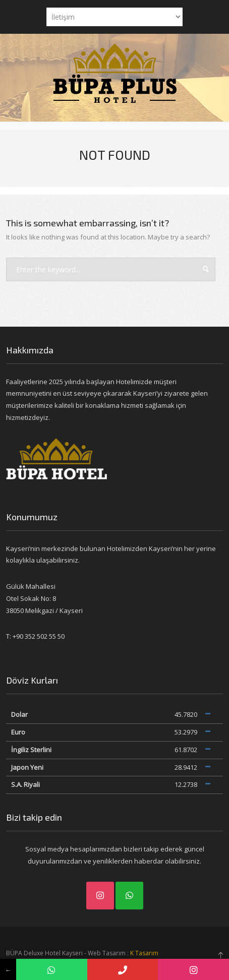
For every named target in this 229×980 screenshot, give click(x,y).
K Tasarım (144, 953)
